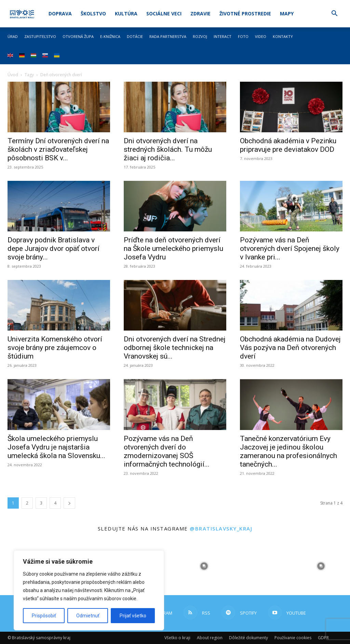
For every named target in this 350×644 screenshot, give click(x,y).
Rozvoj (200, 36)
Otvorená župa (78, 36)
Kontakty (283, 36)
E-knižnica (110, 36)
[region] (89, 590)
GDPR (323, 638)
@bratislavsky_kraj (221, 528)
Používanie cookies (293, 638)
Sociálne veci (164, 14)
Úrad (13, 36)
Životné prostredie (245, 14)
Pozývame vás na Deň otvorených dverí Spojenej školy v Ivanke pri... (290, 249)
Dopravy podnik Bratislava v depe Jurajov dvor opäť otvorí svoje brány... (53, 249)
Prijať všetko (133, 616)
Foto (243, 36)
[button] (334, 14)
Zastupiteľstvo (40, 36)
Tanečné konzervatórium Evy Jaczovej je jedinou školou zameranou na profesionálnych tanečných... (288, 451)
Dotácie (135, 36)
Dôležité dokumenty (248, 638)
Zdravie (200, 14)
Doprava (60, 14)
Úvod (13, 75)
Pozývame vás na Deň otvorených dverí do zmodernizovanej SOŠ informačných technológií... (167, 451)
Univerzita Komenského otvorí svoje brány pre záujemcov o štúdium (55, 348)
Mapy (287, 14)
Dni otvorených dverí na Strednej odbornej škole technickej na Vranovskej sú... (175, 348)
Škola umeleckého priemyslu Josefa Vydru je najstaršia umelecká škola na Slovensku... (56, 447)
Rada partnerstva (168, 36)
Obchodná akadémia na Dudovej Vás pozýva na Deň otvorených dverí (290, 348)
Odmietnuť (88, 616)
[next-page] (69, 503)
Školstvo (93, 14)
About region (210, 638)
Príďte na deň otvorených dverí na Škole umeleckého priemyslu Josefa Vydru (173, 249)
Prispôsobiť (44, 616)
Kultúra (126, 14)
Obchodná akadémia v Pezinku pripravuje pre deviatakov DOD (288, 145)
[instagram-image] (204, 566)
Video (261, 36)
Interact (223, 36)
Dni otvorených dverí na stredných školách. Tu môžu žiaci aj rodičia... (168, 149)
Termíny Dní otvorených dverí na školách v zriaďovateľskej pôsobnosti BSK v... (58, 149)
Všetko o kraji (177, 638)
